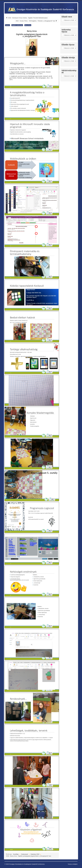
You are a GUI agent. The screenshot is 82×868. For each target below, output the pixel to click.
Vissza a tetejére (73, 864)
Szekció (8, 25)
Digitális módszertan (17, 25)
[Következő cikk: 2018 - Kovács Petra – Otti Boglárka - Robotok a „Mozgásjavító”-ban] (36, 21)
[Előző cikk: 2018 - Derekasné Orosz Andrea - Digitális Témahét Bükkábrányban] (27, 18)
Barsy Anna (28, 25)
